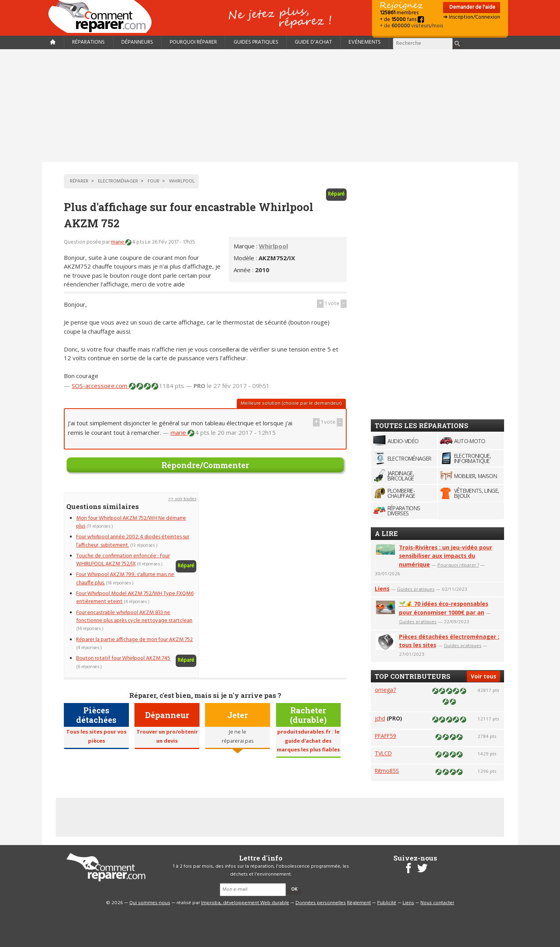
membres (399, 13)
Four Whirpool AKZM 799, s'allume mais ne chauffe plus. (125, 579)
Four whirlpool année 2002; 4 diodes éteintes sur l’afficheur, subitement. (133, 541)
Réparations (88, 42)
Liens (382, 589)
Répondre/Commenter (205, 465)
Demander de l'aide (472, 7)
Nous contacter (437, 903)
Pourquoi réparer (193, 42)
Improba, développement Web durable (245, 903)
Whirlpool (273, 246)
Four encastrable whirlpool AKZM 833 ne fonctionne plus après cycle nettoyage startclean (134, 617)
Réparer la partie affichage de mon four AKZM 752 (134, 640)
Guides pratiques (256, 42)
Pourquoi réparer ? (458, 565)
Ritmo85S (387, 771)
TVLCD (383, 753)
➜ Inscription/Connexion (472, 17)
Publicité (387, 903)
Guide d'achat (313, 42)
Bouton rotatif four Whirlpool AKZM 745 (123, 658)
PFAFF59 (385, 736)
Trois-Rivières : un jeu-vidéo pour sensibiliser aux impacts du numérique (446, 556)
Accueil (103, 16)
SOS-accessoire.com (100, 386)
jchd (380, 718)
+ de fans (402, 20)
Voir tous (483, 676)
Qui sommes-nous (150, 903)
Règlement (359, 903)
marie (118, 242)
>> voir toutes (182, 499)
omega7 (385, 690)
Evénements (365, 42)
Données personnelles (321, 903)
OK (294, 889)
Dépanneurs (137, 42)
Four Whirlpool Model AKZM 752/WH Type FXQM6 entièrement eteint (135, 598)
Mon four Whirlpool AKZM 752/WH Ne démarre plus (131, 522)
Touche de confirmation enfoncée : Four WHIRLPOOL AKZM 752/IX (123, 560)
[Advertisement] (280, 106)
